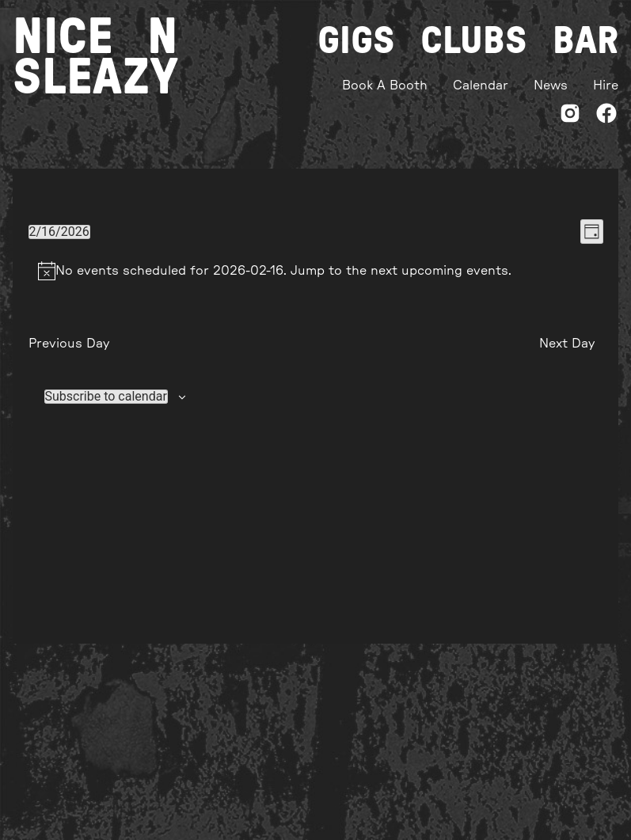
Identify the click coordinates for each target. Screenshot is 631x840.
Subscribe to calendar (106, 397)
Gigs (356, 41)
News (551, 86)
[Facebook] (606, 116)
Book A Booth (385, 86)
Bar (585, 41)
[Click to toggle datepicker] (59, 232)
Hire (606, 86)
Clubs (474, 41)
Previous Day (69, 344)
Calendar (481, 86)
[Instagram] (570, 116)
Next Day (567, 344)
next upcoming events (439, 271)
